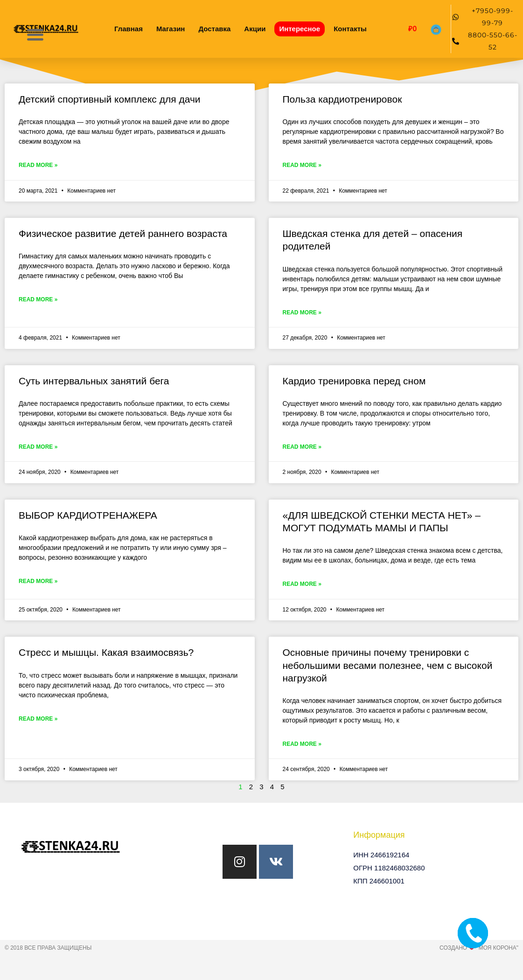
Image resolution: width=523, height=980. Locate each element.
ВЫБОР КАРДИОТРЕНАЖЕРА (88, 515)
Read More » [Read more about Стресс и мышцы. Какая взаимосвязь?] (38, 719)
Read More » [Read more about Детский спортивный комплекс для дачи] (38, 165)
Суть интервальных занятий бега (94, 381)
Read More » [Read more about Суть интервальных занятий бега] (38, 447)
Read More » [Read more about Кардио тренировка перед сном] (302, 447)
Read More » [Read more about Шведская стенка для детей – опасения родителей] (302, 313)
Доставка (214, 29)
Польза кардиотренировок (342, 99)
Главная (129, 29)
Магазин (171, 29)
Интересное (300, 29)
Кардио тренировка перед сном (354, 381)
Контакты (350, 29)
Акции (255, 29)
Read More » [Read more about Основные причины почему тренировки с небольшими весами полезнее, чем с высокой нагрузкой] (302, 744)
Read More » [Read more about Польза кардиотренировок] (302, 165)
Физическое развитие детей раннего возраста (123, 233)
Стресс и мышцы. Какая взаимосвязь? (106, 652)
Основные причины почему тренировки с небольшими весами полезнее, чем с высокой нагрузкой (388, 665)
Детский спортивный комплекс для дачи (110, 99)
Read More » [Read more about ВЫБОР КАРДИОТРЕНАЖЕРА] (38, 581)
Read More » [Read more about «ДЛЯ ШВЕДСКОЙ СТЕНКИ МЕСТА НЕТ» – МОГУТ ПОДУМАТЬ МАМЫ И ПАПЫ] (302, 584)
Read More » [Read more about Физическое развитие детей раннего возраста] (38, 299)
